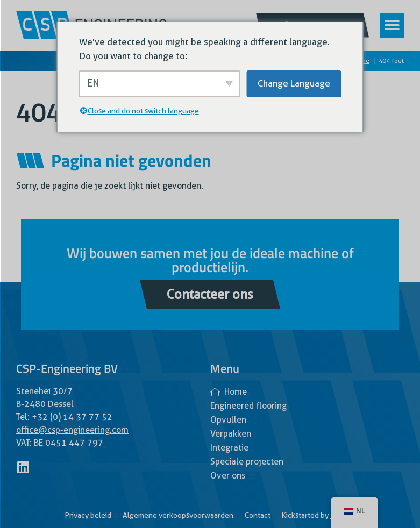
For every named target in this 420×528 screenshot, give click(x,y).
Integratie (229, 448)
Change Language (294, 83)
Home (229, 392)
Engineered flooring (248, 406)
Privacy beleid (88, 515)
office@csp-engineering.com (72, 430)
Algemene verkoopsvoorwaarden (178, 515)
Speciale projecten (247, 462)
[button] (392, 26)
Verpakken (231, 434)
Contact (258, 515)
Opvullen (228, 420)
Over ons (228, 476)
